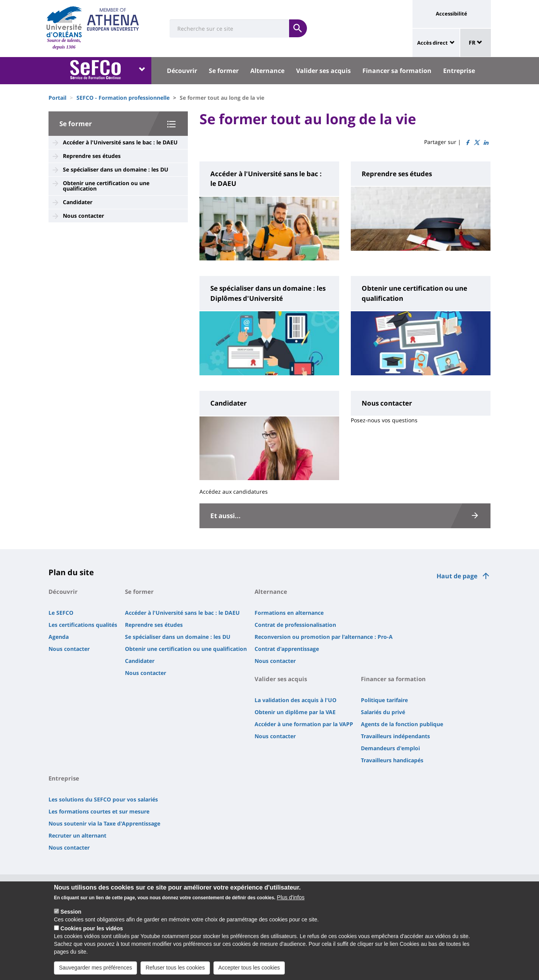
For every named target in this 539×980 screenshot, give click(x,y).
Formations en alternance (289, 613)
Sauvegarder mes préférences (95, 972)
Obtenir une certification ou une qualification (106, 186)
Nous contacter (83, 216)
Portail (57, 98)
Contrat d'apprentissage (287, 649)
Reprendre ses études (92, 156)
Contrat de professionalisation (295, 625)
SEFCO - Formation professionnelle (123, 98)
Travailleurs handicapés (392, 760)
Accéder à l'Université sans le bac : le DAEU (120, 142)
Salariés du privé (383, 712)
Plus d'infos (291, 902)
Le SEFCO (61, 613)
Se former (224, 71)
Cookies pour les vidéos (92, 933)
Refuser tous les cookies (175, 972)
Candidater (78, 202)
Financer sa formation (397, 71)
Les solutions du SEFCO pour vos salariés (103, 799)
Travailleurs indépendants (395, 736)
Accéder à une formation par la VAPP (304, 724)
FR (476, 42)
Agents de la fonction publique (402, 724)
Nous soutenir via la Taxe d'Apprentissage (104, 823)
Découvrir (182, 71)
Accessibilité (451, 14)
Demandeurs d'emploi (390, 748)
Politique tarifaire (384, 700)
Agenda (59, 637)
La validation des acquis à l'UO (295, 700)
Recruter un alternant (77, 835)
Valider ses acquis (323, 71)
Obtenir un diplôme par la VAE (295, 712)
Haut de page (457, 576)
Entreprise (459, 71)
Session (71, 916)
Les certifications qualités (83, 625)
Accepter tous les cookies (249, 972)
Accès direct (432, 43)
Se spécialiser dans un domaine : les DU (116, 169)
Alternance (267, 71)
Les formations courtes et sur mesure (99, 811)
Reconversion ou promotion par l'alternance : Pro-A (324, 637)
